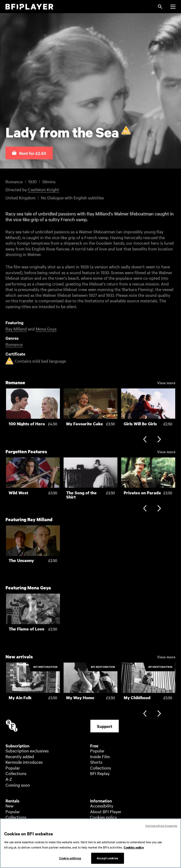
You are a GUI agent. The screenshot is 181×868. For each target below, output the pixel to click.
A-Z (9, 779)
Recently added (20, 756)
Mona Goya (46, 329)
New (9, 806)
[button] (29, 153)
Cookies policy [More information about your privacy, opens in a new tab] (134, 847)
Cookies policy (104, 817)
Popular (13, 768)
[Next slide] (159, 440)
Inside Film (100, 756)
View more (166, 382)
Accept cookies (107, 858)
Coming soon (18, 785)
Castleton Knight (43, 189)
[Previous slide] (145, 440)
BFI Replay (100, 773)
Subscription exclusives (27, 751)
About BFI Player (106, 811)
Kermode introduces (24, 762)
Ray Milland (16, 329)
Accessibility (102, 806)
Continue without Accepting (161, 825)
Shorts (96, 762)
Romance (14, 344)
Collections (16, 773)
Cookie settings (70, 858)
